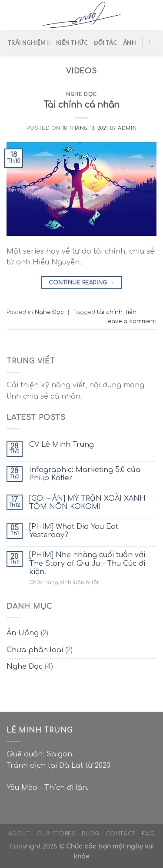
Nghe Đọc (81, 94)
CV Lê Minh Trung (62, 445)
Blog (90, 834)
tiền (131, 312)
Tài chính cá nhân (81, 105)
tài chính (110, 312)
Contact (121, 834)
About (19, 834)
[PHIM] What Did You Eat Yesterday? (74, 531)
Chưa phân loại (35, 650)
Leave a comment (130, 321)
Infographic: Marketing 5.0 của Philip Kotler (85, 474)
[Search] (152, 42)
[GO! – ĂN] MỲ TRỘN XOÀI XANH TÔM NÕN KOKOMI (87, 503)
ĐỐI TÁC (105, 43)
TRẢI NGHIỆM (29, 42)
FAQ (148, 834)
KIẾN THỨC (72, 43)
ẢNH (130, 43)
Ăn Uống (23, 633)
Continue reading (82, 283)
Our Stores (56, 834)
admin (127, 128)
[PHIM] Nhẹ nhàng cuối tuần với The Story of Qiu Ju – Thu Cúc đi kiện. (87, 563)
